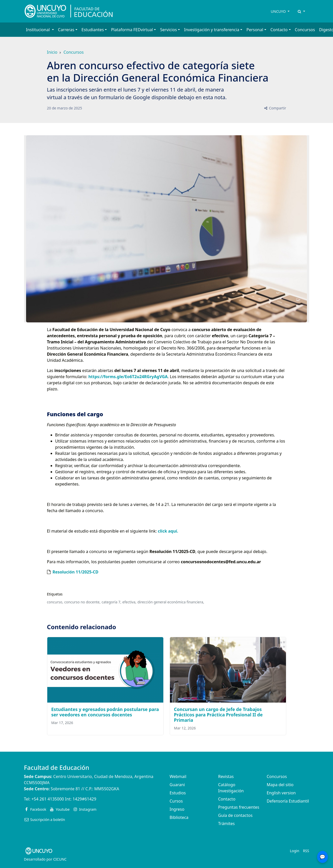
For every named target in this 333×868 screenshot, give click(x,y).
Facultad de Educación (57, 767)
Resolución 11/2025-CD (76, 572)
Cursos (176, 801)
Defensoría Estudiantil (288, 801)
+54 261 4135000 (48, 799)
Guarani (177, 785)
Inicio (52, 52)
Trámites (227, 824)
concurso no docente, (83, 602)
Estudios (178, 793)
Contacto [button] (279, 30)
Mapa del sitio (280, 785)
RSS (306, 851)
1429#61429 (84, 799)
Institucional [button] (38, 30)
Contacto (227, 799)
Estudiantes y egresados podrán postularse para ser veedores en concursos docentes (105, 712)
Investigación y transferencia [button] (212, 30)
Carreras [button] (66, 30)
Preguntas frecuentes (239, 807)
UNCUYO (279, 11)
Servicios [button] (168, 30)
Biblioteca (179, 817)
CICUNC (60, 859)
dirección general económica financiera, (171, 602)
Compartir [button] (275, 108)
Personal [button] (255, 30)
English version (281, 793)
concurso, (55, 602)
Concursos (305, 30)
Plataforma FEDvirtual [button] (132, 30)
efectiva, (129, 602)
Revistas (226, 776)
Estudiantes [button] (93, 30)
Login (295, 851)
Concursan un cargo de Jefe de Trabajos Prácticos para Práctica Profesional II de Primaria (218, 715)
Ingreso (177, 809)
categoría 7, (111, 602)
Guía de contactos (236, 815)
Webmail (178, 776)
